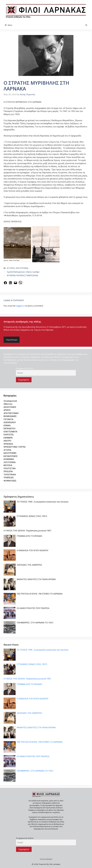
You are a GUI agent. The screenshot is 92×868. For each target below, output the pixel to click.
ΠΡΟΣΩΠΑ (8, 471)
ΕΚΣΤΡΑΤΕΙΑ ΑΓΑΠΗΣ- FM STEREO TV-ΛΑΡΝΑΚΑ (40, 594)
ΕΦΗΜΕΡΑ (8, 438)
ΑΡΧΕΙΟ (7, 410)
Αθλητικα (8, 404)
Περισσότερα (12, 340)
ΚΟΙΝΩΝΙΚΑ (9, 459)
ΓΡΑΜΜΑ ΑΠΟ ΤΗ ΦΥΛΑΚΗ (29, 536)
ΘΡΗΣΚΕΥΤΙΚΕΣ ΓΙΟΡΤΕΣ (15, 447)
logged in (20, 306)
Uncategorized (10, 401)
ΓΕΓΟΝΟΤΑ (8, 419)
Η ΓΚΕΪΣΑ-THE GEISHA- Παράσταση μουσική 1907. (28, 531)
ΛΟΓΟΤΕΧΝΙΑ (22, 268)
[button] (86, 25)
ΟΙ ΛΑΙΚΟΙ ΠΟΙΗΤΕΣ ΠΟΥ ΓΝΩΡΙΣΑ (33, 608)
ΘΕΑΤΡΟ (7, 441)
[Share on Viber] (20, 283)
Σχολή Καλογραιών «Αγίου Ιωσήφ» (23, 272)
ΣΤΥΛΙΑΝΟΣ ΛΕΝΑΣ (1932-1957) (32, 516)
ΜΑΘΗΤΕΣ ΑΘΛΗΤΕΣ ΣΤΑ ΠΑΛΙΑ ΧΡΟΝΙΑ (36, 579)
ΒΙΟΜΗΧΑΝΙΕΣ (10, 416)
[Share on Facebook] (5, 283)
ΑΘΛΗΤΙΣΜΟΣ (10, 407)
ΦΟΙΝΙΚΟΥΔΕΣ (10, 481)
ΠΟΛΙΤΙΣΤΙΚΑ (10, 468)
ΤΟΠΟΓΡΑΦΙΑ (10, 475)
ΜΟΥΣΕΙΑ (8, 465)
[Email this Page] (15, 283)
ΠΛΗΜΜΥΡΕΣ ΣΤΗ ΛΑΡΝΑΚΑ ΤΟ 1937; (35, 623)
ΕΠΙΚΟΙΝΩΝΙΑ (46, 859)
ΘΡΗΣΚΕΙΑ (8, 444)
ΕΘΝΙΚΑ (7, 425)
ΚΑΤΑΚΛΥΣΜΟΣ (11, 456)
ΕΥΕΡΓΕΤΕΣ (9, 435)
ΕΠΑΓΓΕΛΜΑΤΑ (10, 432)
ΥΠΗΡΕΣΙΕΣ (9, 478)
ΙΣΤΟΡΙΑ (11, 268)
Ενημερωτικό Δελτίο (25, 368)
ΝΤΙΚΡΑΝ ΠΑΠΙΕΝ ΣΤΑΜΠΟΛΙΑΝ (22, 275)
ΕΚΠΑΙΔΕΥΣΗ (9, 428)
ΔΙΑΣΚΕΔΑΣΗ (10, 422)
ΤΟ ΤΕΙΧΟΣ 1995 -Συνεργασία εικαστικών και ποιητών (43, 502)
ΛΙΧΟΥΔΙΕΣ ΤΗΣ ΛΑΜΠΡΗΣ (29, 565)
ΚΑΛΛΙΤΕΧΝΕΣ (10, 453)
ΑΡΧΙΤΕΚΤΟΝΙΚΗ (11, 413)
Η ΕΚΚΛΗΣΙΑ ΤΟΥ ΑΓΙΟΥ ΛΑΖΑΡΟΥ (33, 550)
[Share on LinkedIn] (10, 283)
